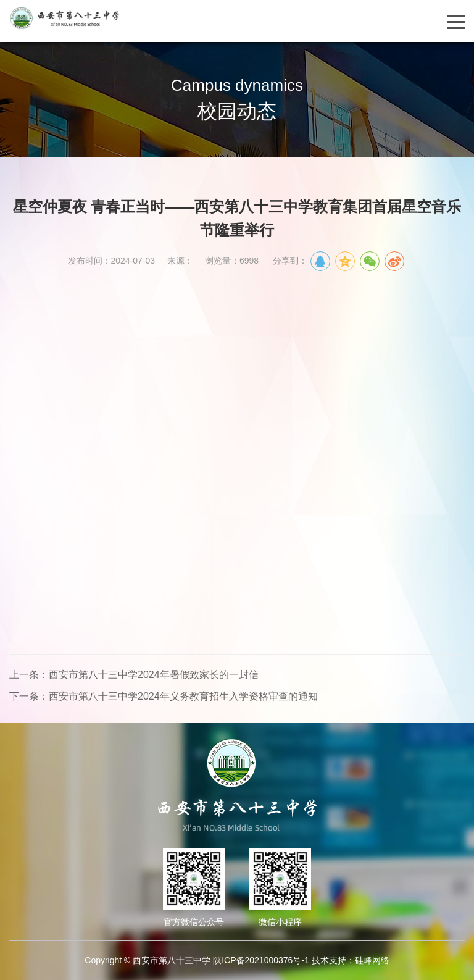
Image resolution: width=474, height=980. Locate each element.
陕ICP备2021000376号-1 (261, 960)
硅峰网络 (372, 960)
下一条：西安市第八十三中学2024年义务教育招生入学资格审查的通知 (164, 696)
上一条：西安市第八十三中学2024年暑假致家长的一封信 (134, 675)
